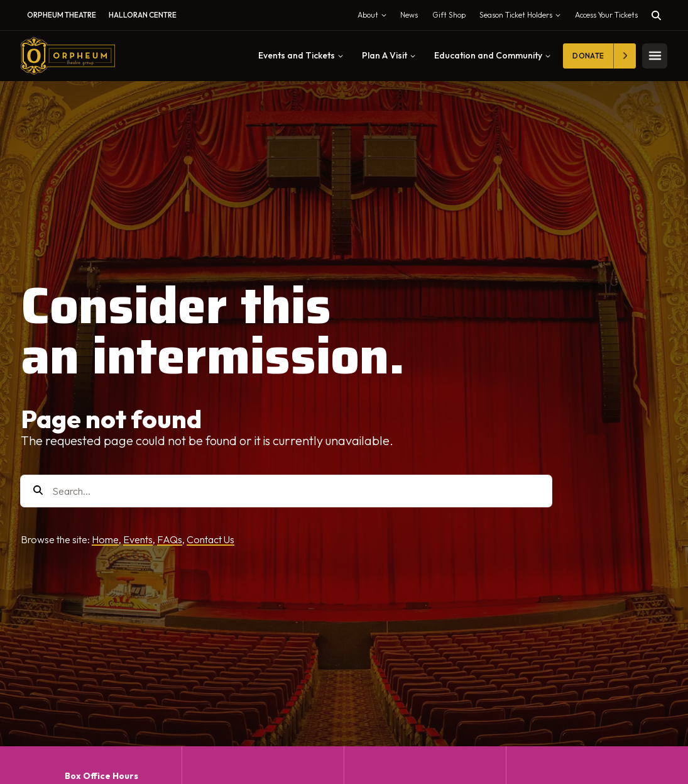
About (375, 18)
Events (138, 539)
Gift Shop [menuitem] (449, 15)
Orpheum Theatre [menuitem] (62, 15)
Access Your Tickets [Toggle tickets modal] (606, 15)
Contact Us (210, 539)
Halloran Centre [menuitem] (143, 15)
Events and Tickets (301, 55)
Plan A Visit (389, 55)
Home (105, 539)
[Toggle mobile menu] (655, 56)
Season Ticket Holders (523, 18)
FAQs (170, 539)
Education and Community (492, 55)
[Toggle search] (656, 15)
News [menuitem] (409, 15)
